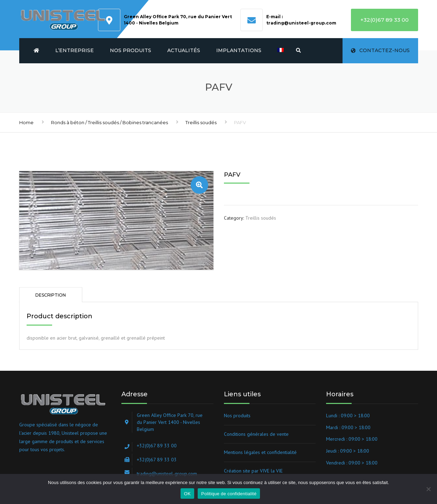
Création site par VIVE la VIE (253, 471)
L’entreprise (75, 50)
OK (187, 494)
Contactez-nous (380, 50)
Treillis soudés (201, 122)
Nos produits (131, 50)
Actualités (184, 50)
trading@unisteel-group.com (301, 23)
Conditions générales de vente (256, 434)
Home (26, 122)
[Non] (428, 489)
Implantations (239, 50)
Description (51, 295)
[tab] (51, 295)
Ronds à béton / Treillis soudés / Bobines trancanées (110, 122)
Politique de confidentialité (229, 494)
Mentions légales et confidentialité (260, 452)
